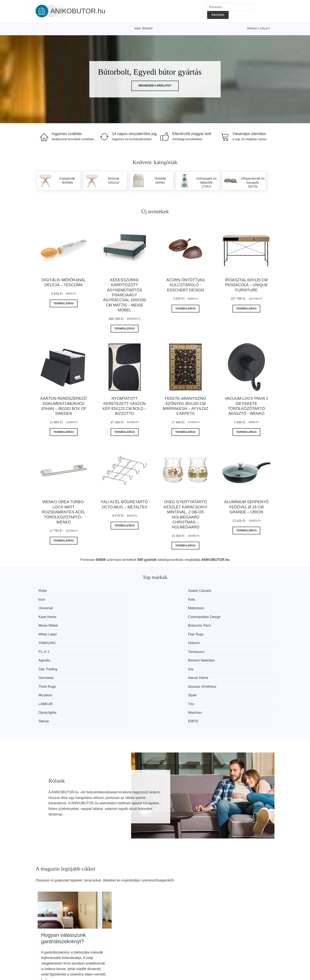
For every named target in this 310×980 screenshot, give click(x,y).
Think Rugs (172, 631)
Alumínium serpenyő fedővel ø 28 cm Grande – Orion (246, 507)
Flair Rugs (233, 607)
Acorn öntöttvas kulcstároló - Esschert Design (185, 285)
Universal (48, 599)
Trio (228, 639)
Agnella (47, 623)
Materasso (110, 599)
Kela (228, 591)
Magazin (140, 936)
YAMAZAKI (50, 615)
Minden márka (49, 936)
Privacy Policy (259, 28)
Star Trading (173, 623)
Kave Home (173, 599)
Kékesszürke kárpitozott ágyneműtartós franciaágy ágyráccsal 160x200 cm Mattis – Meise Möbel (125, 295)
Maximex (109, 647)
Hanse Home (112, 631)
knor (167, 591)
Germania (48, 631)
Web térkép (143, 28)
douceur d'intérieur (239, 631)
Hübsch (108, 615)
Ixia (228, 623)
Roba (45, 591)
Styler (107, 639)
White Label (173, 607)
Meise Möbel (51, 607)
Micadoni (48, 639)
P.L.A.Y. (170, 615)
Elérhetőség (238, 945)
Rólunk (234, 936)
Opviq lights (50, 647)
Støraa (169, 647)
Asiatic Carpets (114, 591)
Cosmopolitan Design (241, 599)
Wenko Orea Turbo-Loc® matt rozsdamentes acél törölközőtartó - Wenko (64, 512)
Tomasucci (233, 615)
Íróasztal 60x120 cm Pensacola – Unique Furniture (246, 285)
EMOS (230, 647)
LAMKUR (171, 639)
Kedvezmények (49, 955)
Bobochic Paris (114, 607)
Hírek (42, 945)
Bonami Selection (116, 623)
